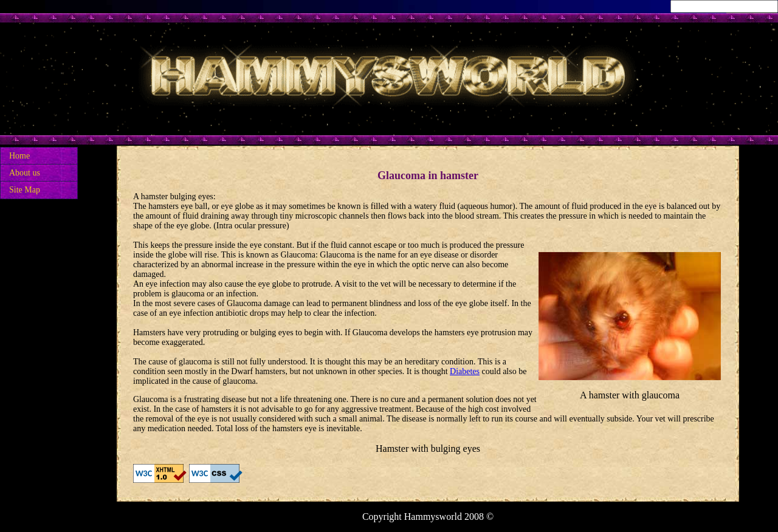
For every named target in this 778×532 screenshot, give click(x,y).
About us (25, 173)
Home (19, 156)
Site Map (25, 190)
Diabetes (465, 371)
